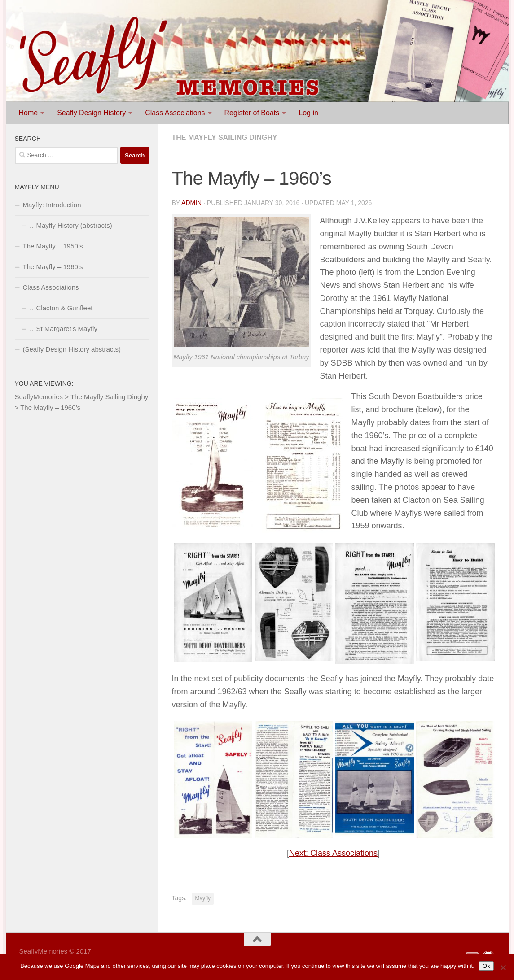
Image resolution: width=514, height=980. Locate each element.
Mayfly (203, 898)
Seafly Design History (91, 113)
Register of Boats (252, 113)
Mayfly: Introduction (52, 205)
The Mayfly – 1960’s (53, 267)
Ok (486, 966)
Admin (191, 203)
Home (29, 113)
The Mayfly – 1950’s (53, 246)
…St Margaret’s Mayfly (64, 329)
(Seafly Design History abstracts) (72, 349)
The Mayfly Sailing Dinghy (225, 137)
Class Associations (175, 113)
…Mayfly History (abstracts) (71, 225)
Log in (308, 113)
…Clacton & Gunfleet (61, 308)
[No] (503, 967)
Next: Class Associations (333, 853)
